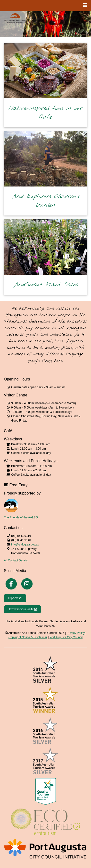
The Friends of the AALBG (21, 517)
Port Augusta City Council (66, 637)
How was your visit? (24, 609)
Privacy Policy (76, 633)
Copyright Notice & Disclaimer (28, 637)
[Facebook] (11, 583)
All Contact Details (16, 560)
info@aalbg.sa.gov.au (25, 545)
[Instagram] (27, 583)
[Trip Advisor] (15, 598)
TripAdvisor (15, 598)
